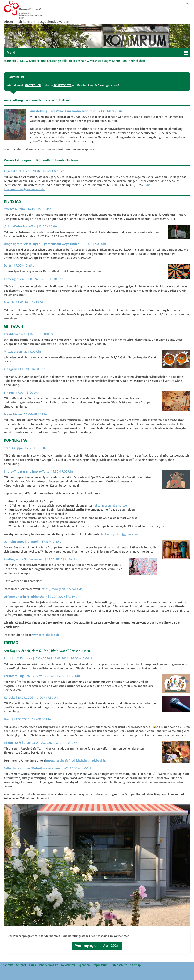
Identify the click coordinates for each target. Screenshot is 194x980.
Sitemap (135, 965)
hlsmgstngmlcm (119, 534)
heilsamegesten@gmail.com (111, 506)
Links (32, 965)
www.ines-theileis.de (46, 635)
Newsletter (68, 965)
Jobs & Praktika (48, 965)
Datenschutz (119, 965)
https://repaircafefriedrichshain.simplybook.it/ (76, 761)
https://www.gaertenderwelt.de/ (62, 589)
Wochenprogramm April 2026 (97, 946)
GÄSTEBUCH (33, 85)
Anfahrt (21, 965)
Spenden (84, 965)
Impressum (100, 965)
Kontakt (8, 965)
